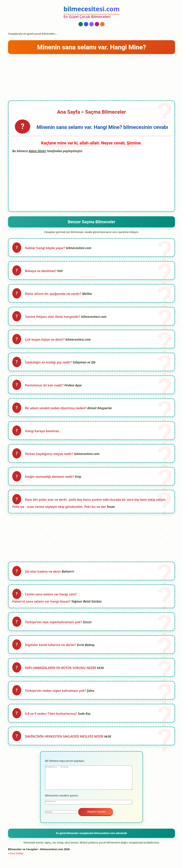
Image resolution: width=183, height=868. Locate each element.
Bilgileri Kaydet (96, 819)
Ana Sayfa (68, 112)
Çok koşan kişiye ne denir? (46, 341)
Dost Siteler (17, 861)
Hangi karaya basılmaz (43, 434)
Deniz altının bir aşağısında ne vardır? (54, 295)
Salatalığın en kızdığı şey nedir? (49, 364)
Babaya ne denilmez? (42, 272)
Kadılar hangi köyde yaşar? (46, 248)
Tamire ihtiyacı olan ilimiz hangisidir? (54, 318)
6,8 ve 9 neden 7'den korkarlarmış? (52, 721)
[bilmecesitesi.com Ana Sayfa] (91, 12)
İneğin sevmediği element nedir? (50, 481)
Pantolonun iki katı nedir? (45, 388)
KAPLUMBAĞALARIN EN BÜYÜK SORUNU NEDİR (61, 674)
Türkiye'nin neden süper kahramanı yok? (56, 698)
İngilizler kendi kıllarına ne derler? (52, 651)
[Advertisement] (91, 76)
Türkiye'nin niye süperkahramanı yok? (54, 628)
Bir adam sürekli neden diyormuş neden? (57, 411)
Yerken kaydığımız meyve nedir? (50, 458)
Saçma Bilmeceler (106, 112)
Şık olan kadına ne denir (44, 576)
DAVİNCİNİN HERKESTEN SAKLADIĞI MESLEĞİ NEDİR (65, 744)
